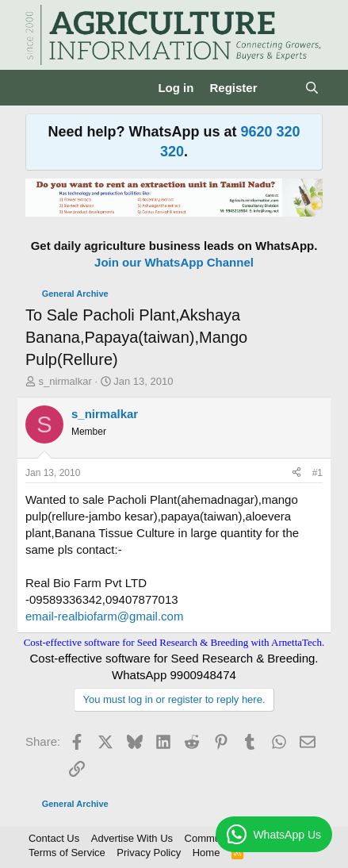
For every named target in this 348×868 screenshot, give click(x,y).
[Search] (312, 88)
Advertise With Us (132, 838)
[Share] (296, 473)
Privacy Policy (149, 853)
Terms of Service (67, 853)
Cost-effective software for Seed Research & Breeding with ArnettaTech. (174, 642)
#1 (317, 473)
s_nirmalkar (65, 381)
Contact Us (54, 838)
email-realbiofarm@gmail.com (104, 616)
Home (207, 853)
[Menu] (39, 88)
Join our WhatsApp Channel (174, 262)
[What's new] (280, 88)
